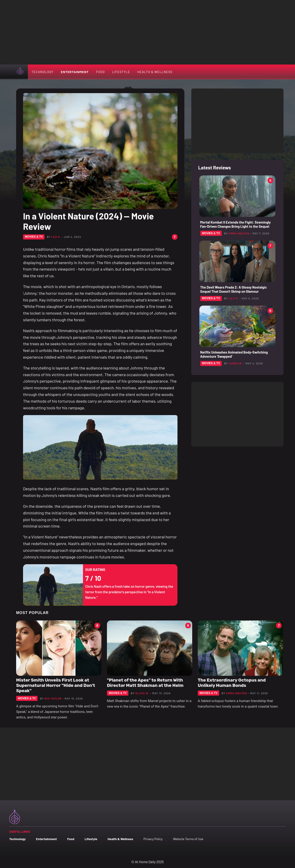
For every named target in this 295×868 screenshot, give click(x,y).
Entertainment (75, 72)
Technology (43, 72)
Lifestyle (121, 72)
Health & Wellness (155, 72)
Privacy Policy (153, 839)
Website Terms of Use (188, 839)
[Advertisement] (147, 32)
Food (100, 72)
